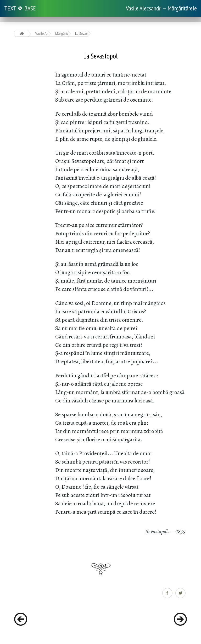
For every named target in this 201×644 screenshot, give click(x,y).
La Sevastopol (82, 34)
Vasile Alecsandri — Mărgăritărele (161, 8)
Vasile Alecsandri (42, 34)
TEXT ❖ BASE (20, 8)
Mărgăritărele (62, 34)
